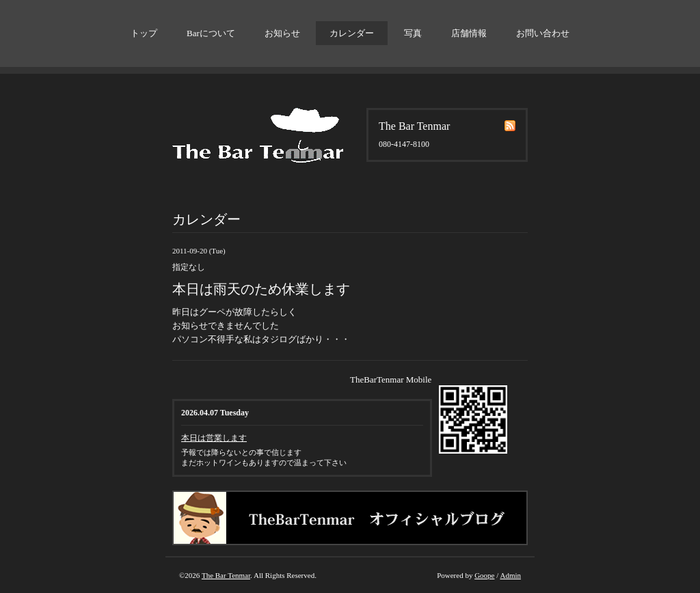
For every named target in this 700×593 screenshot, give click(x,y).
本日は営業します (214, 438)
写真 (413, 33)
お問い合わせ (543, 33)
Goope (484, 575)
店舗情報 (469, 33)
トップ (144, 33)
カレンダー (352, 33)
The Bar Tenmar (226, 575)
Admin (510, 575)
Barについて (211, 33)
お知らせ (282, 33)
